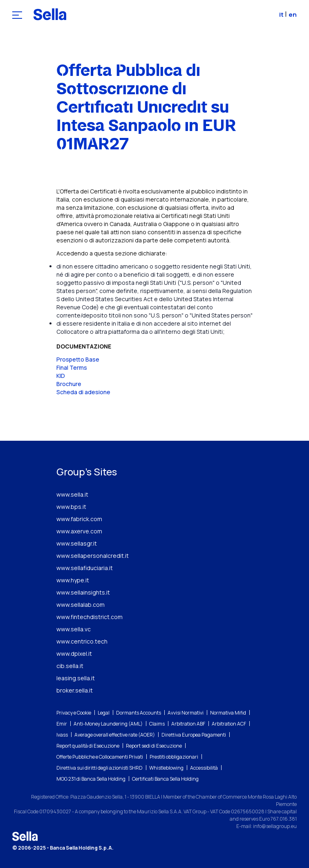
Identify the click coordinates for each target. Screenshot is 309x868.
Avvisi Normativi (186, 713)
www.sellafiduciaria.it (85, 568)
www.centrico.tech (82, 641)
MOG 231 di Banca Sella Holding (91, 779)
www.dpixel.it (74, 654)
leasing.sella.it (76, 678)
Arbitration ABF (188, 724)
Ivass (62, 735)
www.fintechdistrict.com (90, 617)
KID (61, 376)
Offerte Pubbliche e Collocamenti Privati (100, 757)
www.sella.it (72, 494)
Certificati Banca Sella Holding (165, 779)
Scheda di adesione (83, 392)
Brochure (69, 384)
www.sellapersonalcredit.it (93, 556)
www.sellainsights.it (83, 592)
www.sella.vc (74, 629)
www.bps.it (71, 507)
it (282, 14)
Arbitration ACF (229, 724)
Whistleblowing (166, 768)
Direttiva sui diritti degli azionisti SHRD (100, 768)
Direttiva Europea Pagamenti (194, 735)
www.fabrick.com (79, 519)
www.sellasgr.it (77, 543)
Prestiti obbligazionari (174, 757)
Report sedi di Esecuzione (154, 746)
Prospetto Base (78, 359)
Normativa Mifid (228, 713)
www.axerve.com (79, 531)
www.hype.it (73, 580)
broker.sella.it (75, 690)
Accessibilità (204, 768)
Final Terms (72, 367)
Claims (157, 724)
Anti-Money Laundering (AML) (108, 724)
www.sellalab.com (81, 605)
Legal (104, 713)
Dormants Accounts (139, 713)
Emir (62, 724)
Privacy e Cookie (74, 713)
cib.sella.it (70, 666)
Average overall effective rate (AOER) (115, 735)
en (293, 14)
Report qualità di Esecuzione (88, 746)
